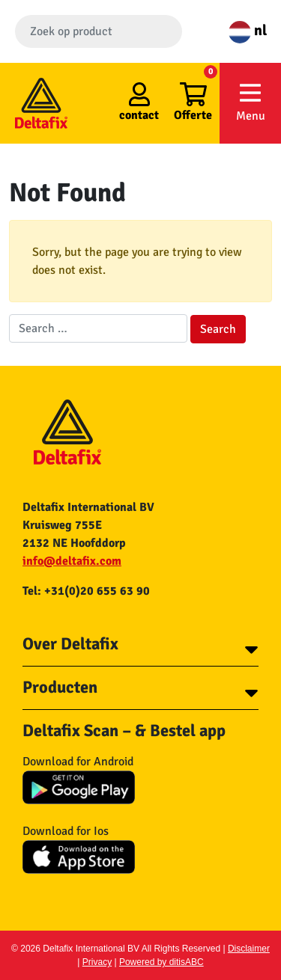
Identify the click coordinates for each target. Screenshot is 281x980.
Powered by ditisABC (161, 962)
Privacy (97, 962)
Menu (250, 102)
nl (248, 30)
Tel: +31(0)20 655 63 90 (86, 591)
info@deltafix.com (72, 561)
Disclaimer (249, 949)
